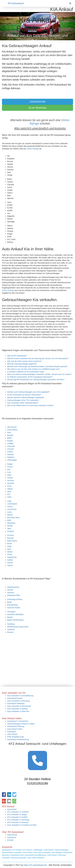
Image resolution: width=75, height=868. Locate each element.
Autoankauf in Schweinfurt (18, 721)
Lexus (10, 512)
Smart (10, 554)
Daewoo (10, 454)
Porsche (10, 535)
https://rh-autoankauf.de (35, 865)
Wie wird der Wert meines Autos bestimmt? (25, 361)
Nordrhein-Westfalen (15, 614)
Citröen (10, 452)
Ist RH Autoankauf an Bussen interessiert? (24, 395)
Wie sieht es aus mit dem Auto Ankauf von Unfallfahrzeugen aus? (33, 369)
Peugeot (11, 531)
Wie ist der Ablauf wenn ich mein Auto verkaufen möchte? (30, 405)
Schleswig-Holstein (15, 599)
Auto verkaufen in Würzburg (18, 701)
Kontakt (10, 840)
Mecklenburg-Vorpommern (18, 627)
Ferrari (10, 467)
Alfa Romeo (12, 427)
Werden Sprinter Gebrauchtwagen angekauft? (26, 397)
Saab (9, 546)
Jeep (9, 491)
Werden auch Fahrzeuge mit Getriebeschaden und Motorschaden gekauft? (37, 366)
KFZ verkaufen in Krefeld (17, 817)
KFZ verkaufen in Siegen (17, 815)
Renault (10, 538)
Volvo (9, 497)
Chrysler (11, 449)
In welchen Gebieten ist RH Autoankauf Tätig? (26, 372)
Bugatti (10, 441)
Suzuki (10, 563)
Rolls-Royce (12, 541)
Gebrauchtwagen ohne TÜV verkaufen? (23, 400)
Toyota (10, 565)
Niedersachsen (13, 587)
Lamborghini (12, 504)
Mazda (10, 515)
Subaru (10, 560)
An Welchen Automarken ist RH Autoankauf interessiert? (30, 377)
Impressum (12, 837)
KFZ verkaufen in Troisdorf (18, 812)
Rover (10, 544)
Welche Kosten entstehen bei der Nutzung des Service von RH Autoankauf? (38, 358)
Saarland (11, 629)
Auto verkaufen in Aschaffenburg (20, 696)
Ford (9, 472)
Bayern (10, 617)
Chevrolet (11, 446)
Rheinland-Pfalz (14, 595)
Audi (9, 432)
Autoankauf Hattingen (16, 703)
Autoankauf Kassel (15, 698)
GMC (9, 475)
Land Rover (12, 509)
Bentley (10, 435)
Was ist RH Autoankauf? (17, 356)
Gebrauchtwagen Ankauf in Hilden (21, 724)
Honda (10, 478)
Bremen (10, 632)
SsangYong (12, 557)
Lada (9, 501)
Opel (9, 528)
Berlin (9, 602)
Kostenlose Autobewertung (18, 739)
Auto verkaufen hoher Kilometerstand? (23, 403)
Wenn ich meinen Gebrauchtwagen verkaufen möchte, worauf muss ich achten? (39, 374)
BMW (9, 438)
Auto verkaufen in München (18, 711)
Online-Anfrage (33, 149)
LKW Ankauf (12, 734)
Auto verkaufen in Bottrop (17, 709)
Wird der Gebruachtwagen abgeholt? (22, 364)
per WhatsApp (38, 108)
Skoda (10, 552)
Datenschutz (12, 835)
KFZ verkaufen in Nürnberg (18, 820)
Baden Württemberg (15, 620)
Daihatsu (11, 457)
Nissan (10, 526)
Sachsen (11, 593)
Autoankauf (12, 809)
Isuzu (9, 486)
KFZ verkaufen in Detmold (18, 822)
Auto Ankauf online (15, 729)
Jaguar (10, 489)
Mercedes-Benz (14, 518)
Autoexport (12, 732)
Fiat (9, 470)
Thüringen (11, 612)
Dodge (10, 464)
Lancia (10, 507)
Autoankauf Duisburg (16, 726)
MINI (9, 520)
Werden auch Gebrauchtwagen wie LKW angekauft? (28, 392)
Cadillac (10, 443)
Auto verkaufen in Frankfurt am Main (22, 825)
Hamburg (11, 624)
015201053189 (37, 102)
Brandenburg (12, 605)
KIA (9, 494)
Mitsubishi (11, 523)
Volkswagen (12, 460)
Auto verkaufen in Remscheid (19, 706)
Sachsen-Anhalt (14, 608)
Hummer (11, 480)
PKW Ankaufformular (16, 737)
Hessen (10, 590)
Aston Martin (12, 430)
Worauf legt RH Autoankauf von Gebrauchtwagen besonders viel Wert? (36, 380)
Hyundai (10, 483)
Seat (9, 549)
